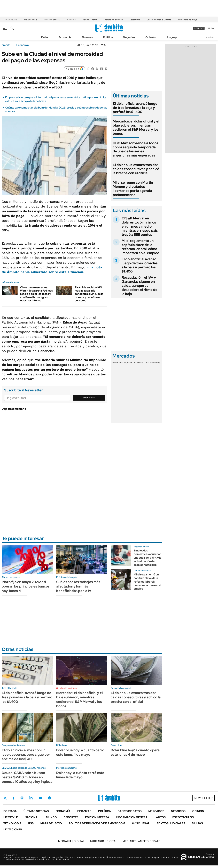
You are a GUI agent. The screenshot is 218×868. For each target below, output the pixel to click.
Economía (65, 37)
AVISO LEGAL (141, 823)
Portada (10, 811)
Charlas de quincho (113, 20)
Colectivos (135, 20)
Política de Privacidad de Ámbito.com (97, 823)
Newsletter (210, 37)
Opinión (150, 37)
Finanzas (87, 37)
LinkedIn (31, 798)
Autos (161, 817)
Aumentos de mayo (188, 20)
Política (108, 37)
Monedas (118, 363)
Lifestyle (11, 817)
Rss (31, 823)
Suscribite (89, 398)
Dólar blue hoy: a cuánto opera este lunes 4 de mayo (135, 752)
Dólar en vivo (31, 20)
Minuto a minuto (68, 688)
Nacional (32, 817)
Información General (133, 817)
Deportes (71, 817)
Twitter (5, 798)
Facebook (14, 798)
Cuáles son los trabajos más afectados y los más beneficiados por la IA (78, 586)
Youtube (40, 798)
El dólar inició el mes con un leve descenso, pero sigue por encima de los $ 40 (26, 755)
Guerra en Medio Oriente (159, 20)
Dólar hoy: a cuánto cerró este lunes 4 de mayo (80, 775)
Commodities (142, 363)
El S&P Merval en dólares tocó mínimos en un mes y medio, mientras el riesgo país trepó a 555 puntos (140, 226)
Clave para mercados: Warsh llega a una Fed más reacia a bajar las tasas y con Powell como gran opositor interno (36, 294)
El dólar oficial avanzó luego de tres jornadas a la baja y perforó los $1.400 (135, 108)
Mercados (156, 811)
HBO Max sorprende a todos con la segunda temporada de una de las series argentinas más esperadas (135, 149)
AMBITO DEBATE (141, 841)
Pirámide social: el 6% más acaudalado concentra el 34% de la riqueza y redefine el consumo (89, 294)
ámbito (6, 45)
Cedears (155, 363)
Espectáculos (183, 817)
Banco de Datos (130, 811)
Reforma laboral (52, 20)
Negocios (129, 37)
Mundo (51, 817)
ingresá (210, 28)
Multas (197, 823)
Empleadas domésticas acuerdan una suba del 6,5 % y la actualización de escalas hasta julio (148, 558)
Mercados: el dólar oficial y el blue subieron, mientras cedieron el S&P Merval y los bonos (136, 127)
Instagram (22, 798)
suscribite (199, 28)
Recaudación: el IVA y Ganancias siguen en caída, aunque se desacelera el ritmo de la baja (139, 286)
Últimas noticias (36, 811)
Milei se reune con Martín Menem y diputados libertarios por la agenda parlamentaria (133, 189)
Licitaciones (13, 829)
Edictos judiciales (171, 823)
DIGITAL (71, 841)
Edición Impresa (97, 817)
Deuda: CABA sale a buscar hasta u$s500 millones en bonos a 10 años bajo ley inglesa (27, 777)
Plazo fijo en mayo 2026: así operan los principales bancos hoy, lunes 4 (26, 586)
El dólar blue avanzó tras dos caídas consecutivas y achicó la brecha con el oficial (136, 169)
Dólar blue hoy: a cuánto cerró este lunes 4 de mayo (80, 752)
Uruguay (171, 37)
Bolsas (128, 363)
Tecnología (12, 823)
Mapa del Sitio (51, 823)
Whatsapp (50, 798)
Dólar (45, 37)
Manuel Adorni (90, 20)
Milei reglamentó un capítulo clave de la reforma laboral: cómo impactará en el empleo (140, 247)
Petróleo (71, 20)
